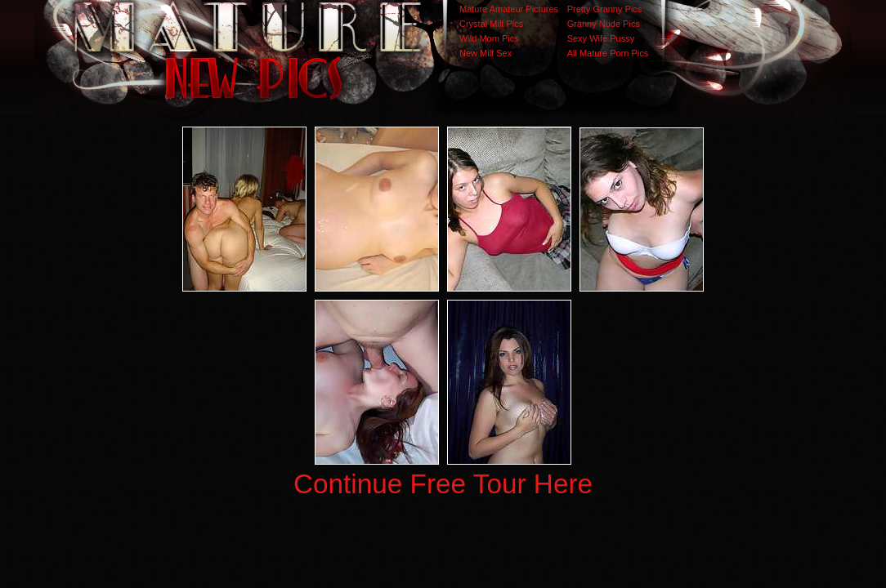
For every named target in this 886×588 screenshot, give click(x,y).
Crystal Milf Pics (491, 24)
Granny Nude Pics (604, 24)
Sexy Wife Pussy (601, 38)
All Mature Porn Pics (608, 53)
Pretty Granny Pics (605, 9)
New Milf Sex (486, 53)
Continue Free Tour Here (443, 484)
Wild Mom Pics (489, 38)
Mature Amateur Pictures (509, 9)
